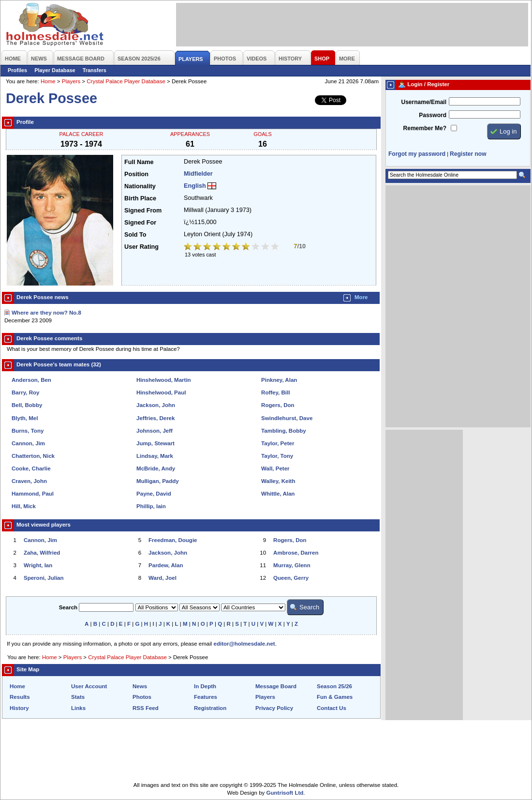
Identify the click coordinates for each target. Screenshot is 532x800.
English (195, 186)
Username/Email (424, 102)
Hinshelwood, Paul (161, 392)
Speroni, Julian (44, 578)
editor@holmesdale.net (244, 644)
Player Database (55, 70)
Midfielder (198, 174)
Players (71, 81)
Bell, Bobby (27, 405)
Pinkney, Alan (279, 380)
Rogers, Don (278, 405)
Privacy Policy (274, 708)
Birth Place (140, 198)
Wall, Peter (275, 468)
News (140, 686)
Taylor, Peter (278, 443)
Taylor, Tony (277, 456)
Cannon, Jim (28, 443)
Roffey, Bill (275, 392)
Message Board (276, 686)
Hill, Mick (24, 506)
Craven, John (29, 481)
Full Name (139, 162)
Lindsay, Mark (155, 456)
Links (78, 708)
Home (48, 81)
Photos (142, 697)
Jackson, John (156, 405)
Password (433, 115)
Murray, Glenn (292, 565)
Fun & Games (335, 697)
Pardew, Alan (166, 565)
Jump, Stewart (155, 443)
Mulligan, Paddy (158, 481)
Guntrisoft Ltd (285, 793)
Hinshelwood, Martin (164, 380)
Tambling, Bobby (284, 431)
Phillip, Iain (151, 506)
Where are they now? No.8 (46, 313)
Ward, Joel (163, 578)
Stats (78, 697)
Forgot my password (417, 154)
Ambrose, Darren (296, 553)
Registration (210, 708)
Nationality (140, 186)
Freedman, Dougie (173, 540)
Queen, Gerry (291, 578)
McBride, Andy (156, 468)
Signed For (140, 223)
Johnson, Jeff (155, 431)
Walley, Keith (278, 481)
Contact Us (332, 708)
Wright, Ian (38, 565)
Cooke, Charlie (31, 468)
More (361, 297)
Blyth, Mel (25, 418)
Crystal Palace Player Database (126, 81)
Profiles (17, 70)
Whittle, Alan (278, 494)
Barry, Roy (25, 392)
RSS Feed (146, 708)
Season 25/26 (334, 686)
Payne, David (154, 494)
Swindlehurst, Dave (287, 418)
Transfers (95, 70)
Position (136, 174)
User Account (89, 686)
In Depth (205, 686)
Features (206, 697)
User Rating (141, 247)
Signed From (143, 211)
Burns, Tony (28, 431)
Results (20, 697)
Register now (468, 154)
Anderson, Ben (31, 380)
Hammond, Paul (33, 494)
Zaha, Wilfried (42, 553)
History (19, 708)
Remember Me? (425, 128)
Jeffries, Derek (155, 418)
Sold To (135, 235)
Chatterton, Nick (33, 456)
